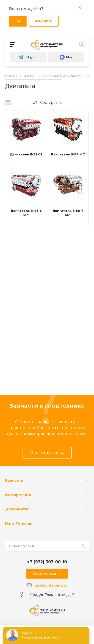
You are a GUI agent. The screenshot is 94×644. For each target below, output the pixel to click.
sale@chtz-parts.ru (51, 585)
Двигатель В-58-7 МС (68, 213)
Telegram (28, 57)
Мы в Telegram (19, 523)
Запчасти (14, 481)
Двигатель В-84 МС (68, 154)
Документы (17, 509)
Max (66, 57)
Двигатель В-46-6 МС (26, 213)
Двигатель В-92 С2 (26, 154)
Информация (18, 495)
